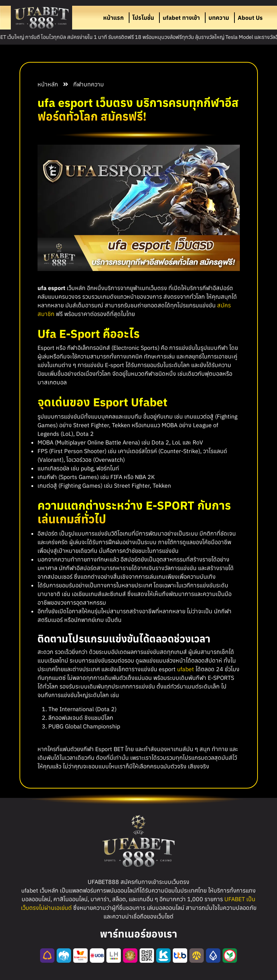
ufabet (186, 669)
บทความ (219, 18)
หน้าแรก (113, 18)
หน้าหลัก (48, 84)
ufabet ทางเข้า (181, 18)
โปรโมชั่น (143, 18)
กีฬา (78, 84)
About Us (250, 18)
